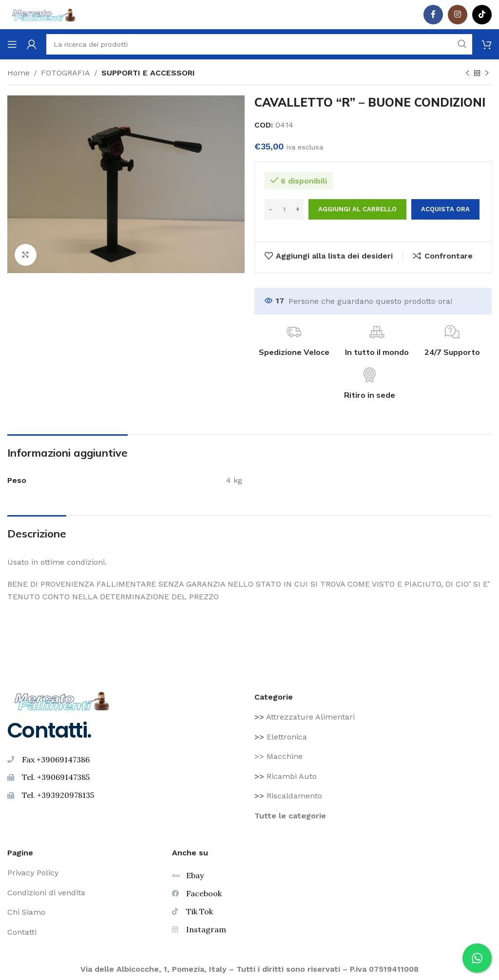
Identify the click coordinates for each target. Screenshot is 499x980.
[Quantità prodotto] (284, 209)
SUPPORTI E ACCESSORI (148, 73)
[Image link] (62, 700)
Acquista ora (445, 209)
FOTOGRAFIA (66, 73)
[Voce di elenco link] (373, 717)
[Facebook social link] (433, 15)
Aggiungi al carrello (357, 209)
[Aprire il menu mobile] (12, 44)
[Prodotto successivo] (487, 74)
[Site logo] (44, 14)
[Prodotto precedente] (467, 74)
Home (19, 73)
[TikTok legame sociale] (482, 15)
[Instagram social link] (458, 15)
